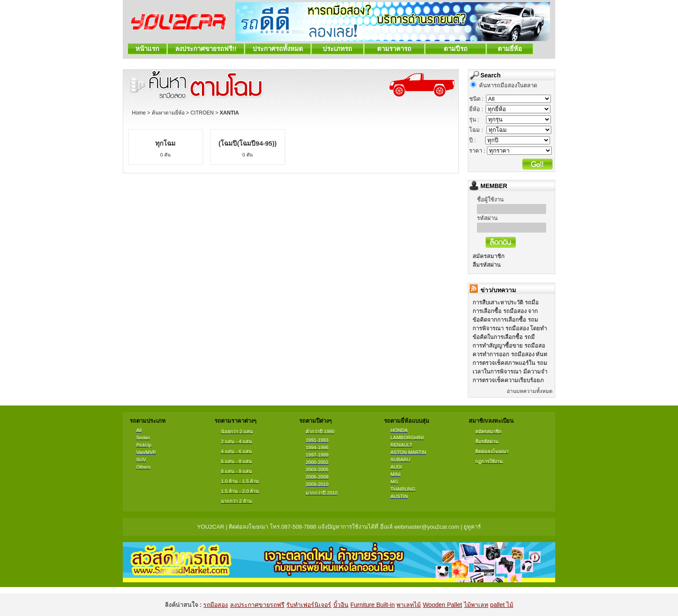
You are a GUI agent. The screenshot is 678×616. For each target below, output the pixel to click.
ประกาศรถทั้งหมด (278, 49)
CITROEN (202, 113)
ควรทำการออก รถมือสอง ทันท (510, 354)
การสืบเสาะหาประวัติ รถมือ (506, 302)
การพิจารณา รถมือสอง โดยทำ (510, 328)
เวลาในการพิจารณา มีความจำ (510, 372)
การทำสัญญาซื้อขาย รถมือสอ (509, 346)
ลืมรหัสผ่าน (487, 265)
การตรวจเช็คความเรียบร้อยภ (508, 380)
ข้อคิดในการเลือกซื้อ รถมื (504, 337)
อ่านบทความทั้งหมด (530, 391)
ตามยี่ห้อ (510, 49)
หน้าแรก (147, 49)
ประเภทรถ (337, 49)
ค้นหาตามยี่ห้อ (168, 113)
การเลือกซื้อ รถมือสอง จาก (505, 311)
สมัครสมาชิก (489, 256)
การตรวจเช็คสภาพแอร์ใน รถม (510, 363)
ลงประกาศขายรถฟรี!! (206, 49)
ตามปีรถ (456, 49)
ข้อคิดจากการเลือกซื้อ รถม (505, 320)
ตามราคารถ (394, 49)
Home (139, 113)
